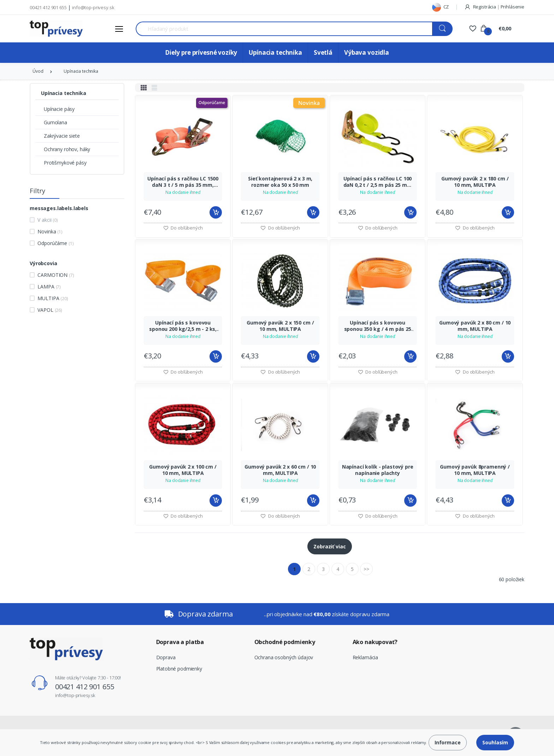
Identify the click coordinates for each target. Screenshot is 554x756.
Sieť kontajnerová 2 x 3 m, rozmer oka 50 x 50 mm (280, 182)
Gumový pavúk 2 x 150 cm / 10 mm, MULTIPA (280, 326)
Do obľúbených (183, 228)
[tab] (144, 88)
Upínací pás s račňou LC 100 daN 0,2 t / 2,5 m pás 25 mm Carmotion (378, 182)
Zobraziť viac (329, 546)
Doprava (166, 657)
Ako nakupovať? (375, 642)
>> (366, 569)
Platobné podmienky (179, 669)
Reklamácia (366, 657)
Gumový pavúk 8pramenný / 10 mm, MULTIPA (475, 470)
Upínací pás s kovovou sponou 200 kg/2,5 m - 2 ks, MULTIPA (183, 326)
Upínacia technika (275, 52)
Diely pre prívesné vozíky (201, 52)
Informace (448, 742)
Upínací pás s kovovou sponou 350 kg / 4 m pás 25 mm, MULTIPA (378, 326)
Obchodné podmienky (285, 642)
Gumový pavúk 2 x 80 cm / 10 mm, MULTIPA (475, 326)
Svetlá (323, 52)
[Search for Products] (284, 29)
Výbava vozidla (367, 52)
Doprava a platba (180, 642)
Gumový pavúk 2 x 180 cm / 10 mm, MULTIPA (475, 182)
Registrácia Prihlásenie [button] (494, 7)
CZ (441, 7)
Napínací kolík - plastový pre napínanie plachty (378, 470)
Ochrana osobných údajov (284, 657)
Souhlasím (495, 742)
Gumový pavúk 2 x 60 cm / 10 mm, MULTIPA (280, 470)
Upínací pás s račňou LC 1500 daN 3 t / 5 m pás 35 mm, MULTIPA (183, 182)
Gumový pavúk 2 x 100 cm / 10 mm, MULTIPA (183, 470)
